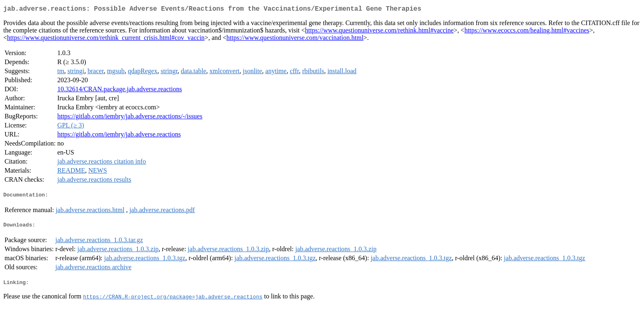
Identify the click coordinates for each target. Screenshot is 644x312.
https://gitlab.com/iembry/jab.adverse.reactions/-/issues (130, 118)
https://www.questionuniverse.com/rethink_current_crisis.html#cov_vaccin (106, 39)
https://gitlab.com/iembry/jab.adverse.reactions (119, 136)
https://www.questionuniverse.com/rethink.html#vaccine (379, 32)
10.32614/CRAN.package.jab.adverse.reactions (119, 91)
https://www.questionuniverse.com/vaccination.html (295, 39)
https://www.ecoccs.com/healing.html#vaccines (527, 32)
